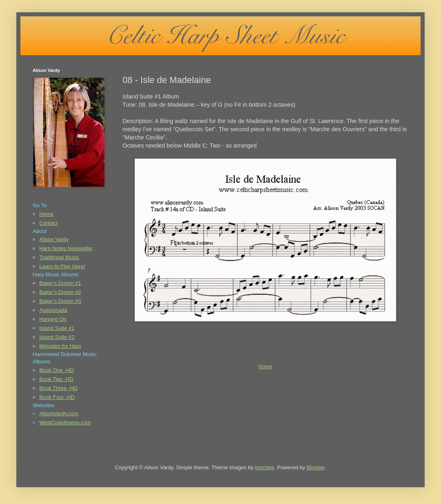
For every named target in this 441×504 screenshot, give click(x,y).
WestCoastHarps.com (65, 422)
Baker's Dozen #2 (60, 292)
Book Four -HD (57, 397)
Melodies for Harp (60, 346)
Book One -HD (57, 370)
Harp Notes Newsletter (66, 248)
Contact (48, 223)
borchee (265, 467)
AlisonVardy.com (59, 413)
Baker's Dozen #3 (60, 301)
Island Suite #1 (57, 328)
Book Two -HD (56, 379)
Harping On (53, 319)
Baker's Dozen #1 (60, 283)
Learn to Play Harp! (62, 266)
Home (266, 366)
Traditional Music (59, 257)
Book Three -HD (58, 388)
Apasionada (53, 310)
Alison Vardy (54, 239)
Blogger (316, 467)
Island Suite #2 (57, 337)
